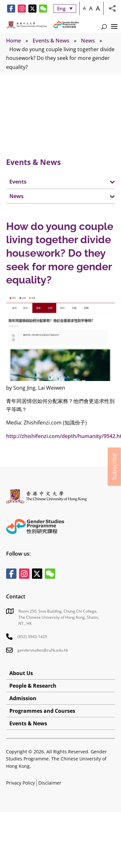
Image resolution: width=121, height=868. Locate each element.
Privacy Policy (20, 783)
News (88, 41)
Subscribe (114, 467)
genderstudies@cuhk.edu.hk (43, 650)
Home (14, 41)
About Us (21, 673)
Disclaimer (50, 783)
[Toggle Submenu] (104, 182)
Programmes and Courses (42, 711)
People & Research (33, 686)
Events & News (51, 41)
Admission (23, 698)
